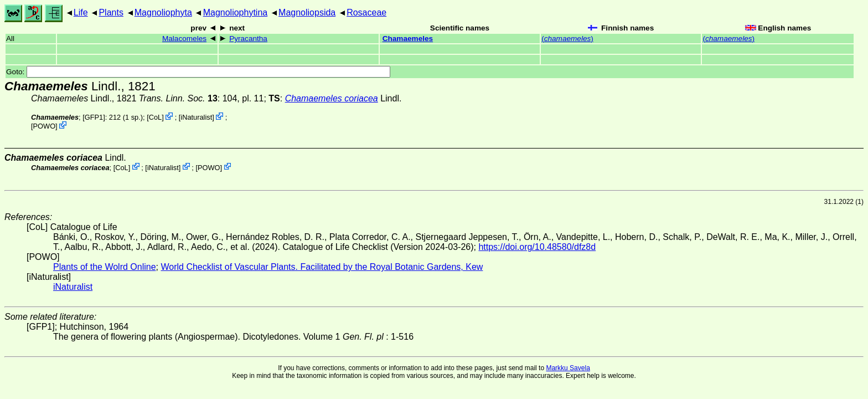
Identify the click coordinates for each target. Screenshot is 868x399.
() (567, 39)
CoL (155, 117)
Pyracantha (248, 39)
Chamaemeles (408, 39)
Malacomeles (184, 39)
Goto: (198, 72)
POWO (45, 126)
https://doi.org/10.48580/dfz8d (537, 247)
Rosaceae (366, 12)
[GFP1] (94, 117)
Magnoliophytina (236, 12)
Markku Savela (568, 368)
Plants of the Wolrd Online (105, 267)
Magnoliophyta (163, 12)
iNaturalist (196, 117)
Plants (111, 12)
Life (81, 12)
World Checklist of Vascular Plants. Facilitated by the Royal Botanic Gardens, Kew (322, 267)
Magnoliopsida (307, 12)
